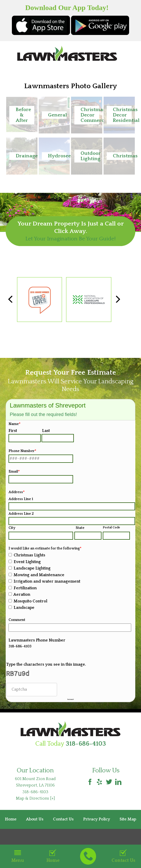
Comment (17, 620)
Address (17, 492)
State (80, 528)
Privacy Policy (97, 827)
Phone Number (22, 451)
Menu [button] (18, 856)
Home (53, 856)
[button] (22, 115)
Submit (71, 703)
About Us (35, 827)
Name (14, 424)
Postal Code (111, 527)
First (13, 431)
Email (14, 472)
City (12, 528)
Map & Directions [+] (35, 806)
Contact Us (123, 856)
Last (46, 431)
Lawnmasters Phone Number (37, 640)
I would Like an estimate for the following (45, 548)
